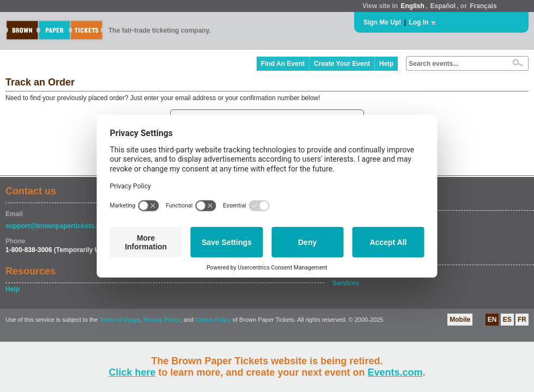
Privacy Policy (162, 320)
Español (443, 6)
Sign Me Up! (382, 22)
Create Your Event (342, 64)
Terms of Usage (119, 320)
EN (492, 320)
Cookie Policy (213, 320)
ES (507, 320)
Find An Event (283, 64)
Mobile (460, 320)
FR (522, 320)
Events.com (395, 372)
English (412, 6)
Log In (418, 22)
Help (386, 64)
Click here (132, 372)
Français (483, 6)
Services (346, 283)
